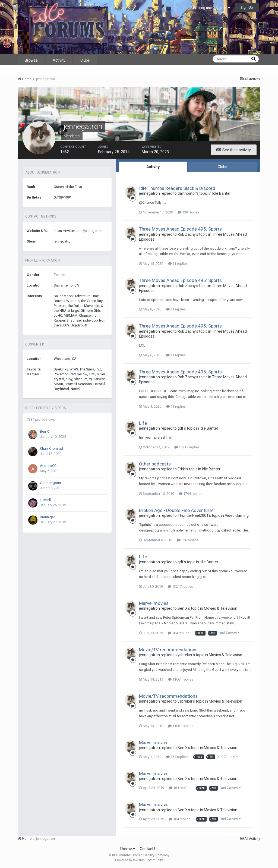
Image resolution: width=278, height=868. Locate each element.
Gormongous (50, 483)
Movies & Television (221, 608)
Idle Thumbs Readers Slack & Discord (177, 188)
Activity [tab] (153, 167)
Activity (59, 60)
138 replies (189, 212)
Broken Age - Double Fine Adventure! (176, 510)
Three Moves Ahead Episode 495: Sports (180, 229)
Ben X (44, 431)
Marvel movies (154, 603)
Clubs (85, 60)
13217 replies (187, 447)
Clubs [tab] (222, 167)
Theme (127, 849)
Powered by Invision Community (139, 860)
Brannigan (48, 517)
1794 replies (191, 494)
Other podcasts (155, 464)
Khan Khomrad (51, 449)
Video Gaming (237, 515)
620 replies (188, 540)
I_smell (45, 500)
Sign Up (247, 7)
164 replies (179, 633)
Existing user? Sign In (211, 8)
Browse (31, 60)
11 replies (178, 264)
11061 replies (181, 679)
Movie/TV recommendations (168, 650)
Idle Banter (222, 193)
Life (143, 423)
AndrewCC (48, 466)
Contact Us (149, 849)
